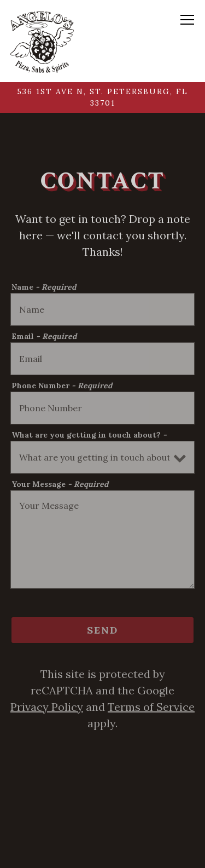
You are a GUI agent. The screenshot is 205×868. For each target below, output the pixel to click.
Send (102, 630)
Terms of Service (151, 707)
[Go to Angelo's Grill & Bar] (103, 97)
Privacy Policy (47, 707)
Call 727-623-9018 (103, 814)
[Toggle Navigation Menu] (188, 20)
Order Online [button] (103, 849)
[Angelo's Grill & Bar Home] (42, 41)
